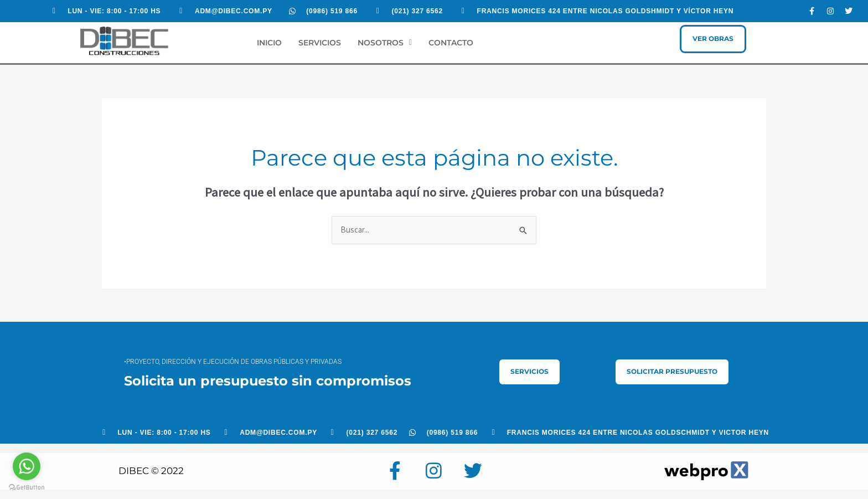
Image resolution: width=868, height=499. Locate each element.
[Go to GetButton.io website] (27, 488)
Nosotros (385, 43)
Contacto (451, 43)
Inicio (269, 43)
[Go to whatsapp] (27, 466)
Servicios (320, 43)
